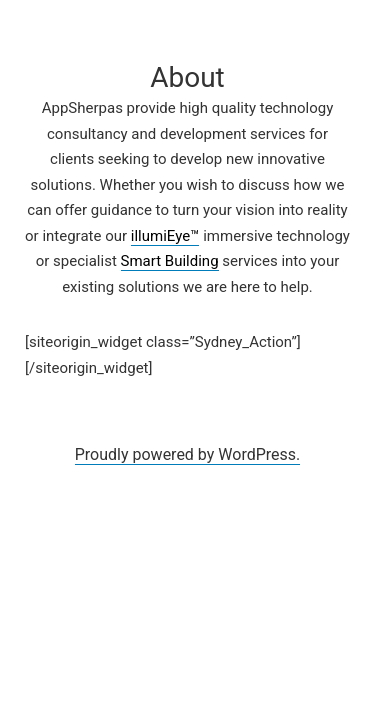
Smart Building (170, 261)
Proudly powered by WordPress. (188, 454)
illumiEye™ (165, 236)
